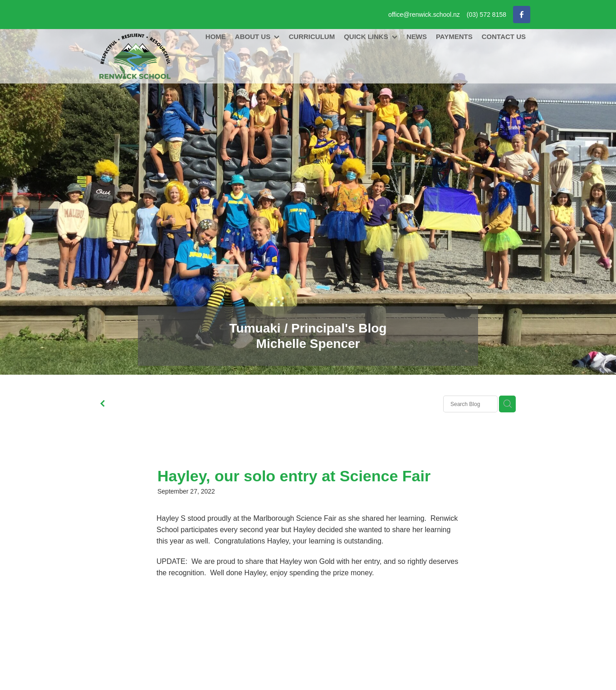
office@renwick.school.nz (424, 15)
